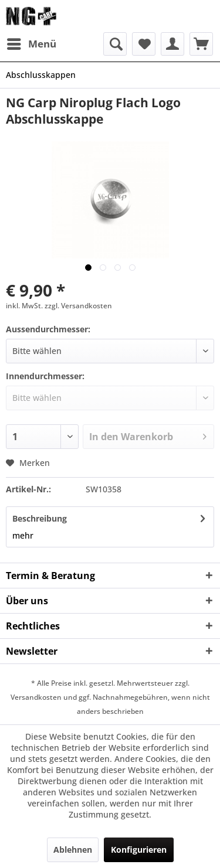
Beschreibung (40, 518)
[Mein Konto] (172, 44)
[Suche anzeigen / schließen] (115, 44)
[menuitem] (31, 44)
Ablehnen (73, 850)
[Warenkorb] (201, 44)
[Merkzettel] (144, 44)
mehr (23, 535)
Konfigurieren (139, 850)
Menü (32, 42)
